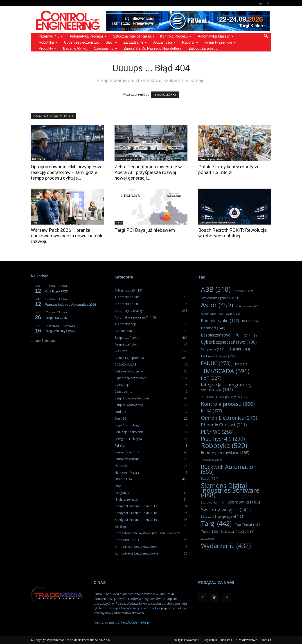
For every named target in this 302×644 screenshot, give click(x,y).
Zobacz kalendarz (43, 341)
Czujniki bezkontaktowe (132, 398)
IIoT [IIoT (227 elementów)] (211, 378)
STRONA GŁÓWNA (165, 95)
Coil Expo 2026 (56, 291)
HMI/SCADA (39, 159)
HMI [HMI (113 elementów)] (240, 364)
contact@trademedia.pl (133, 622)
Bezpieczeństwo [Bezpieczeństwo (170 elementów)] (221, 335)
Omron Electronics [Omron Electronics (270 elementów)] (229, 418)
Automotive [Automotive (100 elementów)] (212, 314)
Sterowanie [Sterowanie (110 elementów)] (213, 502)
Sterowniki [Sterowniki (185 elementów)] (244, 502)
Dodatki (120, 412)
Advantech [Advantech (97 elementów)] (243, 291)
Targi (35, 223)
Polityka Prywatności (186, 640)
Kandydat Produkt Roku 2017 (136, 506)
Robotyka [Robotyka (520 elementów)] (224, 446)
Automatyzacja (126, 324)
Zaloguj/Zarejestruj (204, 48)
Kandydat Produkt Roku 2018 (136, 513)
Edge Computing (127, 425)
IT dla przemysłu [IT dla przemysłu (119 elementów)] (232, 397)
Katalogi (121, 526)
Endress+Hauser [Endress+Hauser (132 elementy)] (219, 356)
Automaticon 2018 (128, 297)
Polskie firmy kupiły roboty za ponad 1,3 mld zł (229, 170)
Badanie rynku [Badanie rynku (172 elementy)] (220, 321)
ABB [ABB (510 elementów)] (216, 289)
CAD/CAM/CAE (125, 364)
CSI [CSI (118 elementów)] (250, 335)
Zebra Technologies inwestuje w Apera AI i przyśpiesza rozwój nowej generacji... (148, 172)
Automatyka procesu (88, 36)
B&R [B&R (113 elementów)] (233, 314)
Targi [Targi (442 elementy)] (216, 523)
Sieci (111, 42)
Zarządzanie (135, 42)
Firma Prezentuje (127, 459)
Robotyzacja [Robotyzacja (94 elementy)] (211, 460)
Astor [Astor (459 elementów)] (217, 305)
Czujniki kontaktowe (129, 405)
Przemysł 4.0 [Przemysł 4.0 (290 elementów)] (223, 439)
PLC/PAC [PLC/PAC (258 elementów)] (217, 432)
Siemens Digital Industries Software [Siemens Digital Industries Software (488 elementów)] (230, 490)
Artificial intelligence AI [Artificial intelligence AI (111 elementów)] (220, 298)
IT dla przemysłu (127, 499)
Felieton (120, 445)
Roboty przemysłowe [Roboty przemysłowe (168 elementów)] (225, 453)
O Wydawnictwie (247, 640)
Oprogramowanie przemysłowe (217, 223)
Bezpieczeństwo (127, 338)
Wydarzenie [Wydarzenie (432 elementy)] (226, 546)
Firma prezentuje (220, 42)
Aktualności (165, 42)
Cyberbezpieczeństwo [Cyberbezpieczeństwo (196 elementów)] (229, 342)
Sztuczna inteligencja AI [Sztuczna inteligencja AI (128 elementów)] (223, 516)
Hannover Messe (127, 472)
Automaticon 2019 (128, 304)
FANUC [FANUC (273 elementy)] (216, 363)
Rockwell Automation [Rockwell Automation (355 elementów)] (229, 469)
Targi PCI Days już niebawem (145, 230)
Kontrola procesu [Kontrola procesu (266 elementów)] (228, 404)
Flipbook (121, 466)
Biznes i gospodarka (128, 159)
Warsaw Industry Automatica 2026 (71, 305)
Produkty (48, 48)
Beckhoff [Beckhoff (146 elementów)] (213, 328)
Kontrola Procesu (176, 36)
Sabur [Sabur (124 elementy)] (210, 478)
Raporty (190, 42)
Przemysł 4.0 (51, 36)
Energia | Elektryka (128, 439)
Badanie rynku (75, 48)
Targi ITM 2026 (56, 318)
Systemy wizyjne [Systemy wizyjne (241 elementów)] (226, 509)
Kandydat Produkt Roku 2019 (136, 520)
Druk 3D (121, 418)
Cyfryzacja (122, 385)
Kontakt (266, 640)
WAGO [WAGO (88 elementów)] (207, 539)
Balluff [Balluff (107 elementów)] (250, 321)
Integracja (122, 493)
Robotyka (48, 42)
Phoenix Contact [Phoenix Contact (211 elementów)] (224, 425)
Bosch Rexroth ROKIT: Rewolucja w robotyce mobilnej (232, 233)
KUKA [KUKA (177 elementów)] (211, 411)
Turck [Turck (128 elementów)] (210, 531)
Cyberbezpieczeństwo (82, 42)
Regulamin (210, 640)
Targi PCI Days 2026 (60, 331)
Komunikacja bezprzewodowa (136, 547)
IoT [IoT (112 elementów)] (207, 397)
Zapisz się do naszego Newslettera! (153, 48)
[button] (266, 37)
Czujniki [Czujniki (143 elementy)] (239, 349)
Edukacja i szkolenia (129, 432)
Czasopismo (106, 48)
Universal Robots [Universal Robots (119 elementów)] (238, 531)
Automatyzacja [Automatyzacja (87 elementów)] (247, 306)
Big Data (121, 351)
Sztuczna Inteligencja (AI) (133, 36)
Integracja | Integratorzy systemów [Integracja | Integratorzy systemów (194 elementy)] (226, 387)
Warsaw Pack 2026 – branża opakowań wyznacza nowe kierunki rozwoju (67, 236)
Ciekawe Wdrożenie (129, 371)
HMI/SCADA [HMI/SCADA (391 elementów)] (225, 371)
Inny (118, 486)
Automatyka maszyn (216, 36)
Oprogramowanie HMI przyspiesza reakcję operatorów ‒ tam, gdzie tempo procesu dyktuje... (67, 172)
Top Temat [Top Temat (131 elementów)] (248, 524)
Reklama (227, 640)
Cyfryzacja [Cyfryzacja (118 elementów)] (213, 349)
